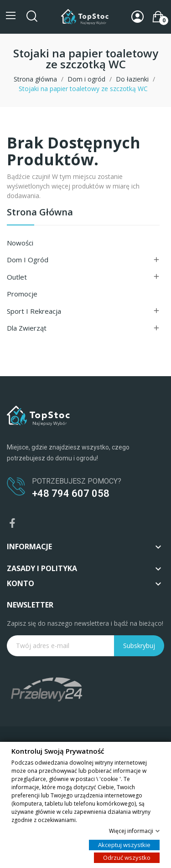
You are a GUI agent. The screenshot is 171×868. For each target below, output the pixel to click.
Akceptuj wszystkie (124, 844)
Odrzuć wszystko (127, 857)
